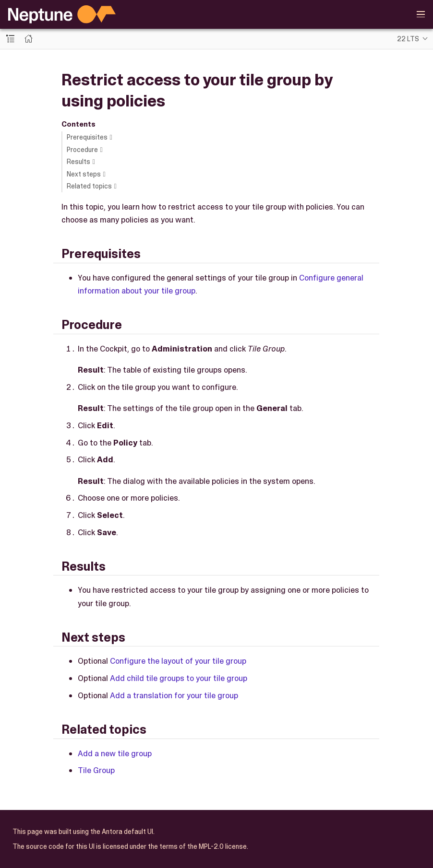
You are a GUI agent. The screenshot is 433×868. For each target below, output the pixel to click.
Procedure (82, 150)
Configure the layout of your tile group (178, 661)
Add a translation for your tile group (174, 695)
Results (78, 162)
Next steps (84, 174)
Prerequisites (87, 137)
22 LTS (408, 39)
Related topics (89, 186)
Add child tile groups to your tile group (179, 678)
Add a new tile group (115, 753)
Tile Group (96, 770)
